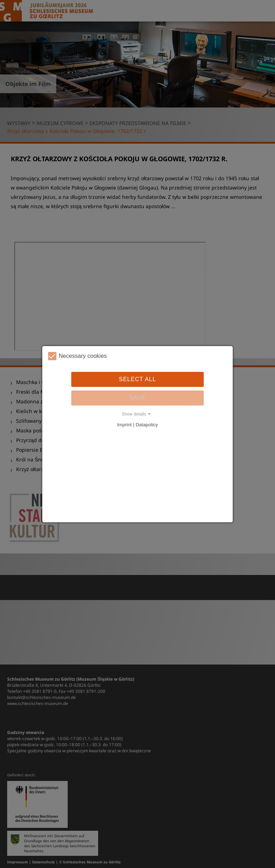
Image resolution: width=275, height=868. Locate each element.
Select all (137, 379)
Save (137, 398)
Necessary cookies (77, 356)
